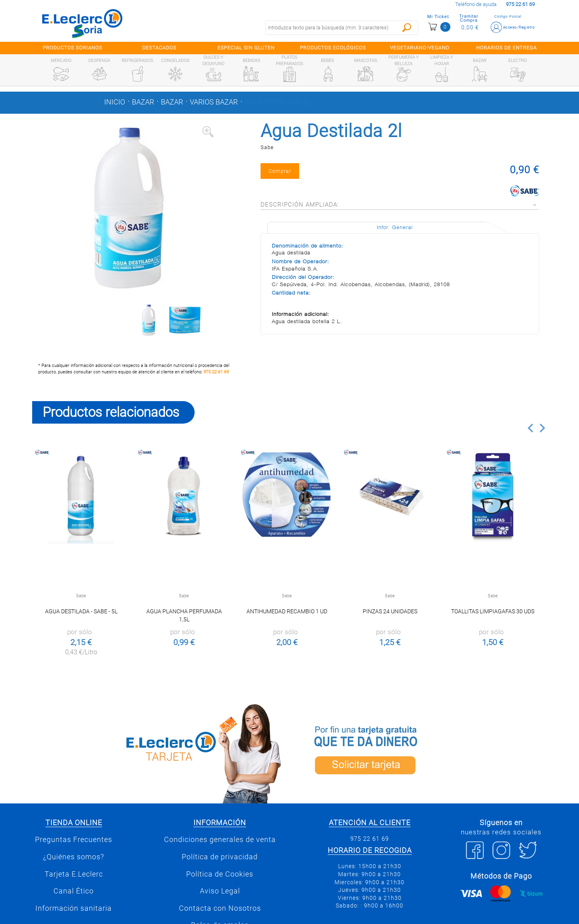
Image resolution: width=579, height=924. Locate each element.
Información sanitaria (74, 908)
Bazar (143, 102)
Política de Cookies (220, 874)
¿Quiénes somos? (74, 857)
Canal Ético (74, 891)
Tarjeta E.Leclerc (74, 874)
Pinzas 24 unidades (390, 611)
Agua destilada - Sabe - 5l (81, 611)
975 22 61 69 (216, 372)
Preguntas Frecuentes (74, 840)
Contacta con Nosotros (220, 908)
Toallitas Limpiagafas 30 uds (493, 611)
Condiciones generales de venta (220, 840)
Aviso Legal (220, 891)
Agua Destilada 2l (278, 102)
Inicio (115, 102)
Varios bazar (214, 102)
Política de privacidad (220, 857)
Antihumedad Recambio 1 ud (287, 611)
